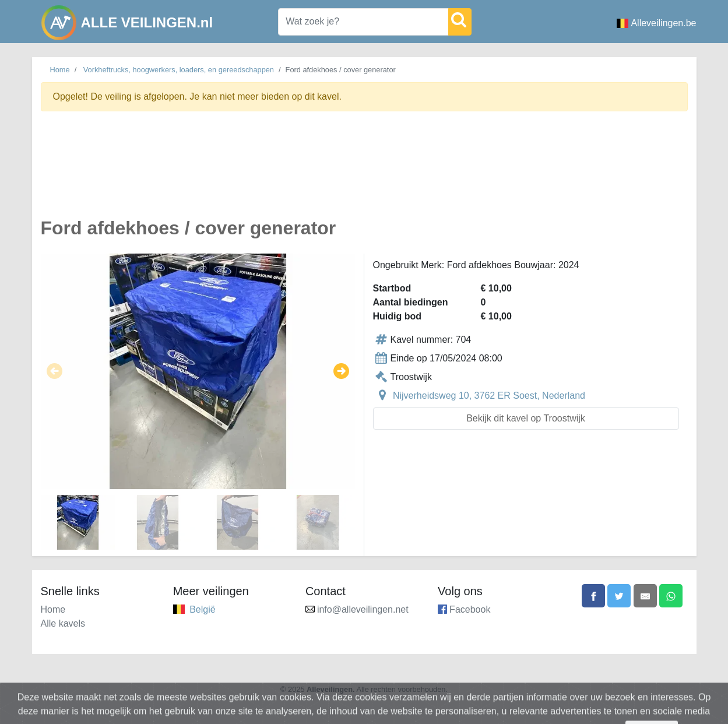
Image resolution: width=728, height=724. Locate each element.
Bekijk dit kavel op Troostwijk (526, 418)
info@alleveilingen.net (363, 609)
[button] (54, 371)
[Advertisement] (364, 171)
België (202, 609)
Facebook (470, 609)
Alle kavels (63, 623)
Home (60, 70)
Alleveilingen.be (656, 23)
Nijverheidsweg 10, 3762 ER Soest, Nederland (489, 396)
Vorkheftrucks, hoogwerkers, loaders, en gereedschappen (179, 70)
